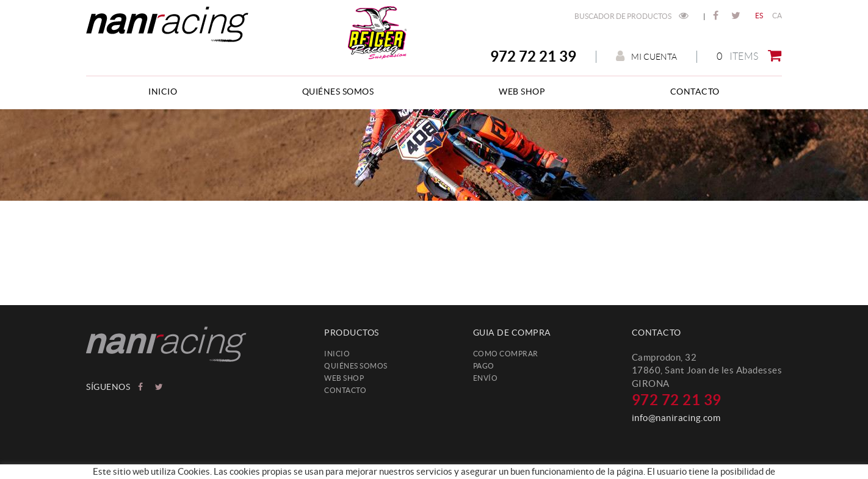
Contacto (345, 390)
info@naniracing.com (676, 418)
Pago (484, 366)
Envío (486, 378)
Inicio (337, 354)
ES (759, 16)
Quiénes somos (356, 366)
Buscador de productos (631, 16)
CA (777, 16)
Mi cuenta (646, 56)
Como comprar (506, 354)
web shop (344, 378)
